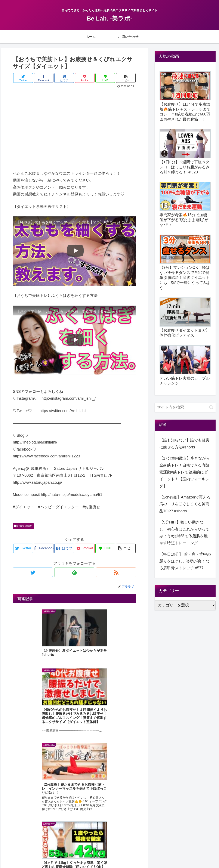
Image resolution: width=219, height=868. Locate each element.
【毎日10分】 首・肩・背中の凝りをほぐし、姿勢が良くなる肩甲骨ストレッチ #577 (185, 561)
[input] (185, 407)
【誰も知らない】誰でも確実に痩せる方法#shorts (184, 444)
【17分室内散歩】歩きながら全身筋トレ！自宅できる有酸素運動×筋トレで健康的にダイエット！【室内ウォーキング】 (185, 472)
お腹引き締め (23, 526)
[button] (211, 407)
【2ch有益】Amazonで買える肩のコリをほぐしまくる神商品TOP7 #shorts (185, 504)
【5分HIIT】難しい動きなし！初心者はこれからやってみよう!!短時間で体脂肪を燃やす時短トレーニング (184, 533)
